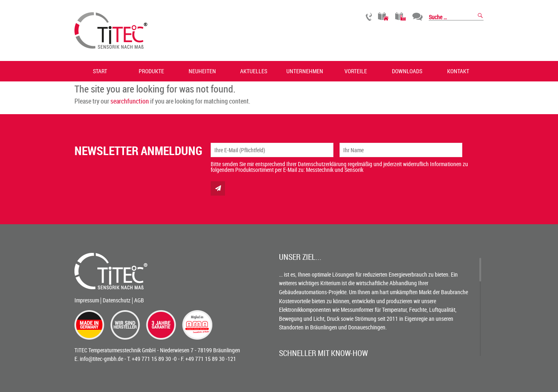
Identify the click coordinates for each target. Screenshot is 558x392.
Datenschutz (117, 300)
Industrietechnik (401, 17)
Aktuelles (254, 71)
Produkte (151, 71)
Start (100, 71)
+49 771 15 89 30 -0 (154, 359)
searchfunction (130, 101)
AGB (139, 300)
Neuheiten (202, 71)
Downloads (407, 71)
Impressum (87, 300)
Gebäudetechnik (384, 17)
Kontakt (458, 71)
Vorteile (356, 71)
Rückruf (369, 17)
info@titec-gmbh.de (101, 359)
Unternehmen (305, 71)
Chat (417, 17)
